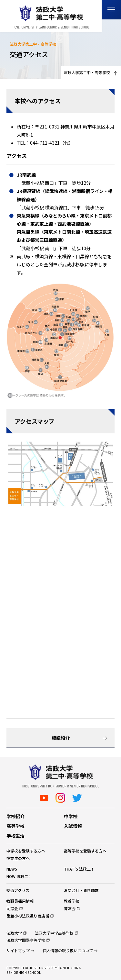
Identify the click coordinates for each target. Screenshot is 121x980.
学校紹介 (15, 816)
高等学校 (15, 826)
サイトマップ (18, 950)
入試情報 (73, 826)
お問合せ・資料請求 (81, 890)
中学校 (71, 816)
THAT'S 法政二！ (79, 869)
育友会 (70, 908)
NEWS (12, 869)
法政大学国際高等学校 (26, 940)
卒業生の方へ (18, 858)
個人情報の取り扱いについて (68, 950)
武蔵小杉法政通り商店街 (28, 916)
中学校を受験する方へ (26, 851)
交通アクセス (18, 890)
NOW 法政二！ (19, 876)
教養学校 (72, 901)
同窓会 (12, 908)
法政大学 (14, 933)
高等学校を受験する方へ (85, 851)
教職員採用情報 (20, 901)
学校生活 (15, 836)
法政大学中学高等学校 (54, 933)
